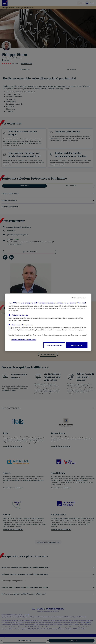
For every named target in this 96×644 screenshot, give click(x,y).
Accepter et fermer (77, 345)
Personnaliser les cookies (54, 345)
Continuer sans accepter (79, 298)
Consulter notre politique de (24, 339)
